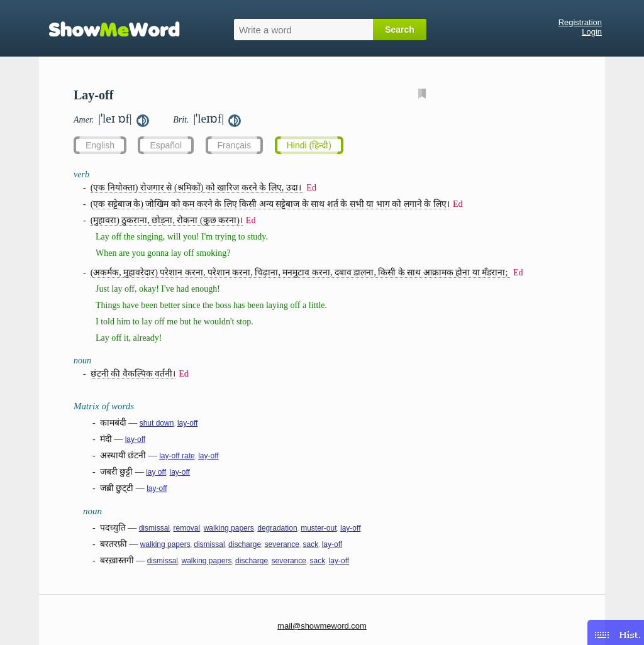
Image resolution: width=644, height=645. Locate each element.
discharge (245, 544)
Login (592, 32)
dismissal (154, 528)
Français (235, 145)
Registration (580, 22)
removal (187, 528)
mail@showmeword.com (322, 626)
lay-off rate (177, 456)
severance (282, 544)
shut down (157, 423)
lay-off (187, 423)
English (100, 145)
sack (310, 544)
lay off (156, 472)
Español (166, 145)
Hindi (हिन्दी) (309, 145)
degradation (277, 528)
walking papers (229, 528)
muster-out (319, 528)
